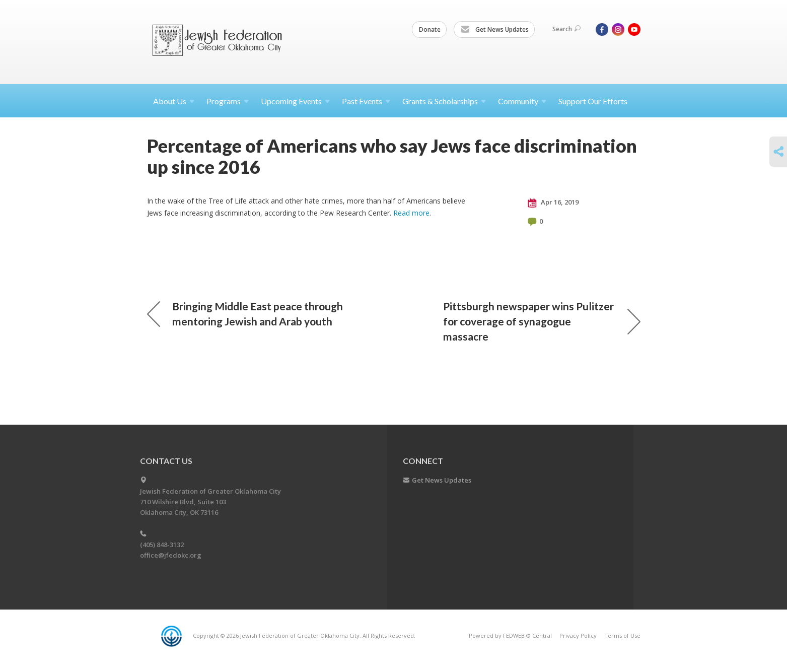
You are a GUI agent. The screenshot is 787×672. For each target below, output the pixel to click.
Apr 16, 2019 (553, 203)
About (174, 101)
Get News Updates (495, 30)
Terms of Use (622, 635)
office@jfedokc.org (171, 555)
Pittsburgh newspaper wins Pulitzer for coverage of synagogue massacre (542, 321)
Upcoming (295, 101)
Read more (411, 213)
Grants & (444, 101)
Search (566, 29)
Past (366, 101)
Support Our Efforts (593, 101)
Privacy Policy (578, 635)
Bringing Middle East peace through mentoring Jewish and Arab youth (245, 314)
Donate (430, 29)
